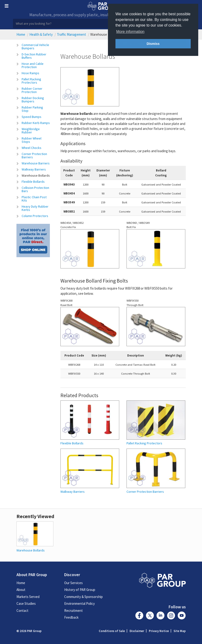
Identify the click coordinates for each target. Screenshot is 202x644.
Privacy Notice (159, 631)
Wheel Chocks (32, 148)
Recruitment (73, 611)
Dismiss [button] (153, 44)
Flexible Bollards (33, 182)
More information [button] (130, 32)
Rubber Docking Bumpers (33, 100)
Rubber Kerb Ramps (36, 123)
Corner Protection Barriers (34, 155)
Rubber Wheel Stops (32, 140)
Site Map (180, 631)
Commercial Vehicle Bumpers (35, 47)
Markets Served (28, 597)
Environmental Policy (79, 603)
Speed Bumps (32, 117)
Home (21, 34)
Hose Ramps (30, 73)
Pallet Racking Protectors (31, 81)
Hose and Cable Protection (33, 65)
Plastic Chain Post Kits (34, 199)
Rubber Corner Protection (32, 90)
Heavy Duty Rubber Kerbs (35, 208)
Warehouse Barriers (36, 163)
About (21, 590)
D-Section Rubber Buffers (34, 56)
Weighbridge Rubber (31, 131)
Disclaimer (137, 631)
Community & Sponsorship (83, 597)
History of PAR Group (80, 590)
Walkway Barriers (34, 169)
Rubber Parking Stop (32, 109)
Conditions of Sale (112, 631)
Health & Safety (41, 34)
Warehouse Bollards (36, 175)
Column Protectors (35, 216)
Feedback (71, 617)
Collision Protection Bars (35, 189)
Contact (22, 611)
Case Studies (26, 603)
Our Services (73, 583)
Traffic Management (71, 34)
